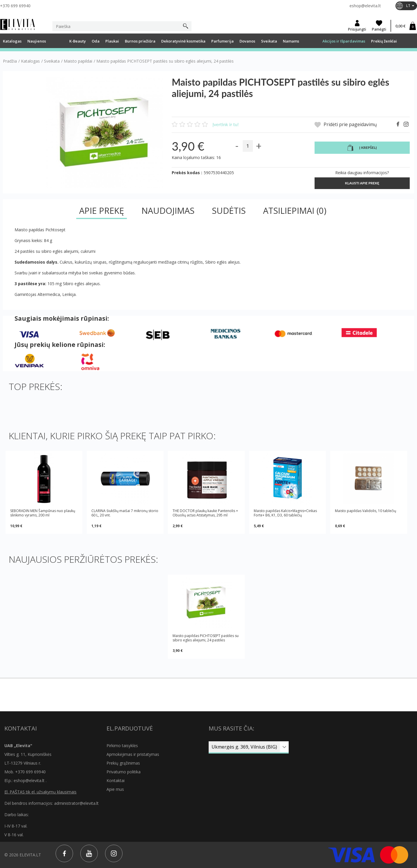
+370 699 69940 (15, 6)
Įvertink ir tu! (226, 124)
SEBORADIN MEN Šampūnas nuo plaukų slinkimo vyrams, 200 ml (43, 513)
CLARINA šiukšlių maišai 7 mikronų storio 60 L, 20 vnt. (125, 513)
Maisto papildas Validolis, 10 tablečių (365, 511)
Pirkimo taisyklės (122, 746)
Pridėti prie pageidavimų (346, 125)
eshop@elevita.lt (365, 6)
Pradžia (10, 61)
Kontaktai (116, 780)
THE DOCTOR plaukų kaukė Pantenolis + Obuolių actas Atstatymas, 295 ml (205, 513)
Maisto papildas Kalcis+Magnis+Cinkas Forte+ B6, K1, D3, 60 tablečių (285, 513)
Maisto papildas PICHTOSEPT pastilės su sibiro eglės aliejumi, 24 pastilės (206, 638)
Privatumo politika (124, 772)
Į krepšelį (362, 148)
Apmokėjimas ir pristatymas (133, 754)
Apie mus (115, 789)
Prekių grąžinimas (123, 763)
